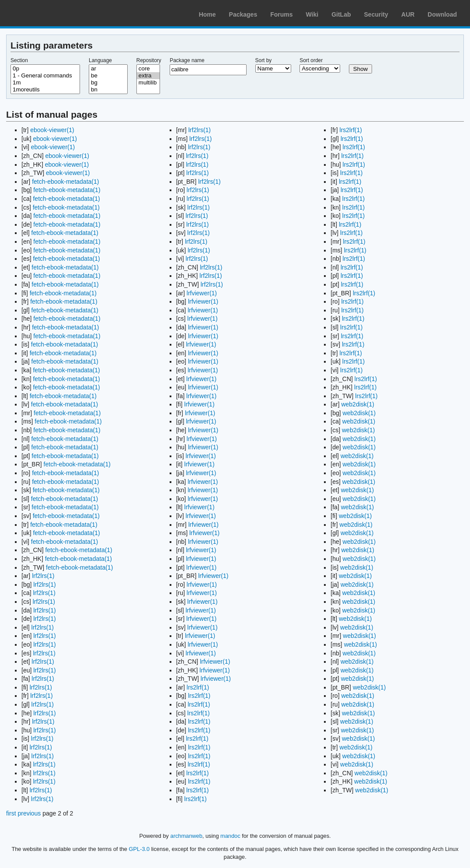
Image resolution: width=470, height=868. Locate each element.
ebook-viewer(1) (52, 130)
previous (29, 813)
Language (100, 60)
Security (376, 14)
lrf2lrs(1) (43, 576)
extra (148, 76)
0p (45, 69)
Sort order (311, 60)
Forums (281, 14)
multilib (148, 83)
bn (108, 90)
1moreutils (45, 90)
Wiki (312, 14)
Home (207, 14)
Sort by (264, 60)
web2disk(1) (357, 404)
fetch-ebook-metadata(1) (65, 182)
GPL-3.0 (139, 849)
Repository (149, 60)
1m (45, 83)
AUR (408, 14)
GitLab (341, 14)
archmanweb (186, 836)
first (11, 813)
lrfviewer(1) (202, 293)
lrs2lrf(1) (198, 687)
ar (108, 69)
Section (19, 60)
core (148, 69)
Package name (187, 60)
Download (442, 14)
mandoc (230, 836)
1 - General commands (45, 76)
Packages (243, 14)
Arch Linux (48, 13)
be (108, 76)
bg (108, 83)
